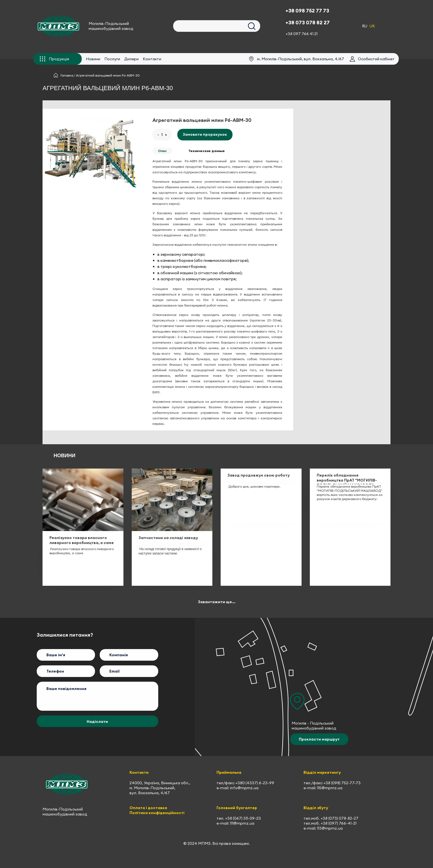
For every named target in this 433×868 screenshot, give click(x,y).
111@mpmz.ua (242, 823)
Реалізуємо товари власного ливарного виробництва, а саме (82, 540)
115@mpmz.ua (330, 788)
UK (372, 26)
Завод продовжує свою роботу (259, 475)
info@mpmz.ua (244, 788)
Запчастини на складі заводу (168, 538)
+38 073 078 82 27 (308, 23)
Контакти (152, 59)
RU (365, 26)
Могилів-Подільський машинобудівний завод (111, 26)
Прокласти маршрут (319, 739)
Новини (93, 59)
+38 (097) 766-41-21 (339, 823)
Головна (67, 75)
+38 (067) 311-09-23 (243, 818)
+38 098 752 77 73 (307, 11)
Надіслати (97, 721)
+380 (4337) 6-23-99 (255, 783)
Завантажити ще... (217, 602)
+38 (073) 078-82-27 (340, 818)
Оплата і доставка (148, 808)
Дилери (131, 59)
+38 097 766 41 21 (302, 34)
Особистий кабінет (376, 59)
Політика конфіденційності (157, 813)
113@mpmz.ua (330, 828)
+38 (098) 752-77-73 (342, 783)
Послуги (112, 59)
